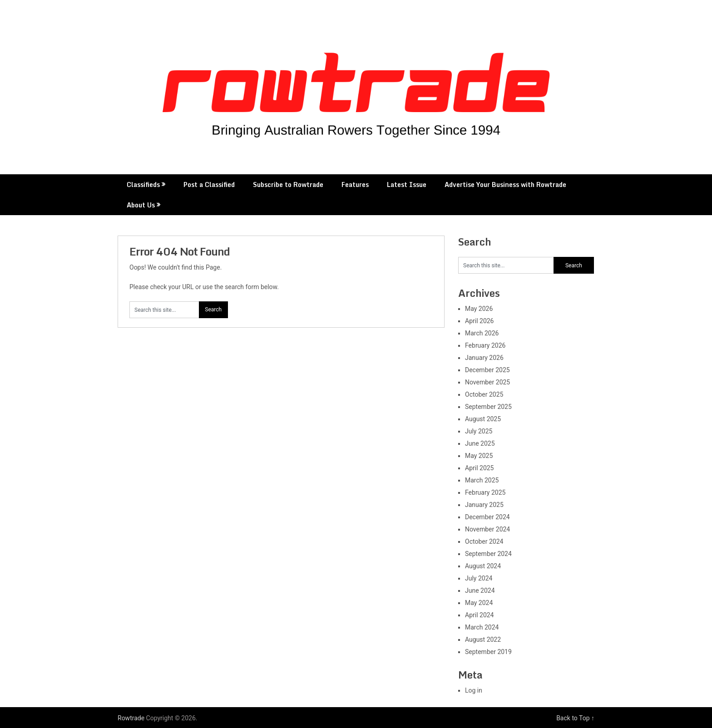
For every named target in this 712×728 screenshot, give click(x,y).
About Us (141, 205)
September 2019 (488, 652)
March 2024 (482, 627)
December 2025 (487, 370)
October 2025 (484, 394)
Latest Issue (407, 184)
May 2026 (479, 309)
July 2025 (479, 431)
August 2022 (483, 639)
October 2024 (484, 541)
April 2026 (480, 321)
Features (355, 184)
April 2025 (480, 468)
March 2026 (482, 333)
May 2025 (479, 456)
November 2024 (487, 529)
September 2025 (488, 407)
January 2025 (484, 505)
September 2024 (488, 554)
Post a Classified (209, 184)
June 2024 (480, 590)
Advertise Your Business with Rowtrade (505, 184)
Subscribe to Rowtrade (288, 184)
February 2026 (485, 345)
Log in (474, 690)
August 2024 (483, 566)
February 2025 (485, 492)
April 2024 (480, 615)
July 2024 (479, 578)
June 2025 (480, 443)
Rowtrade (131, 718)
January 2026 (484, 358)
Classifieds (143, 184)
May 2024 (479, 603)
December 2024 (487, 517)
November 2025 (487, 382)
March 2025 (482, 480)
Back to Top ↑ (575, 718)
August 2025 (483, 419)
